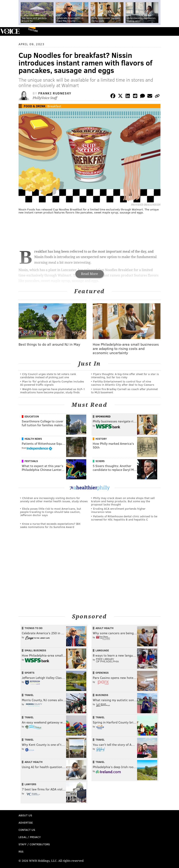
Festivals (31, 461)
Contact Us (27, 830)
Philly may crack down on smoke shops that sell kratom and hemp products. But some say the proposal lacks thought (123, 501)
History (101, 439)
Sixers (100, 461)
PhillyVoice (10, 31)
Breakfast (54, 106)
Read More (89, 274)
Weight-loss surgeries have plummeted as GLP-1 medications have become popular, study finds (53, 391)
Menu (173, 31)
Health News (33, 439)
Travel (29, 695)
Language (102, 650)
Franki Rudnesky (55, 93)
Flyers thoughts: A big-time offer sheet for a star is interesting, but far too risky (125, 376)
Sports (30, 673)
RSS (21, 851)
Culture (33, 30)
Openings (102, 673)
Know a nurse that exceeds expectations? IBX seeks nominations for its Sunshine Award (50, 525)
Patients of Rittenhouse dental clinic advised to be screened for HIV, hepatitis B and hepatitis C (124, 518)
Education (32, 416)
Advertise (26, 822)
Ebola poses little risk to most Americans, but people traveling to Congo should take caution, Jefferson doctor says (51, 512)
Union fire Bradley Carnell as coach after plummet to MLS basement (124, 391)
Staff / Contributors (34, 844)
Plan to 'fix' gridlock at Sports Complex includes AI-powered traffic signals (52, 383)
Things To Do (34, 628)
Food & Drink (35, 106)
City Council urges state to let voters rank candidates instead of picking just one (48, 376)
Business (102, 695)
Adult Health (105, 628)
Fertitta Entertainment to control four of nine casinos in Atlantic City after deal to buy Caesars (123, 383)
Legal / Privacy (30, 837)
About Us (25, 815)
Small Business (35, 650)
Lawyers (30, 784)
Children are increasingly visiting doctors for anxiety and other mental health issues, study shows (54, 500)
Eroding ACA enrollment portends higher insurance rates (118, 510)
